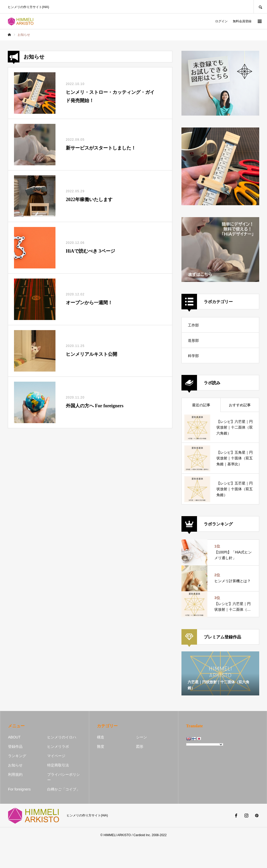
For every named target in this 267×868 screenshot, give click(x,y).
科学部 (193, 356)
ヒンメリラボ (58, 746)
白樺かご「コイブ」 (64, 789)
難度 (101, 746)
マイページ (56, 756)
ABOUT (14, 737)
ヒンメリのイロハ (62, 737)
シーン (142, 737)
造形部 (193, 340)
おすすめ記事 (240, 405)
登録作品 (15, 746)
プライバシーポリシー (64, 777)
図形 (140, 746)
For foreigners (19, 789)
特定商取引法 (58, 765)
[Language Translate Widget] (205, 744)
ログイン (221, 21)
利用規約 (15, 774)
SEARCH (260, 7)
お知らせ (15, 765)
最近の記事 (201, 405)
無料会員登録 (242, 21)
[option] (220, 673)
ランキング (17, 756)
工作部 (193, 325)
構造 (101, 737)
